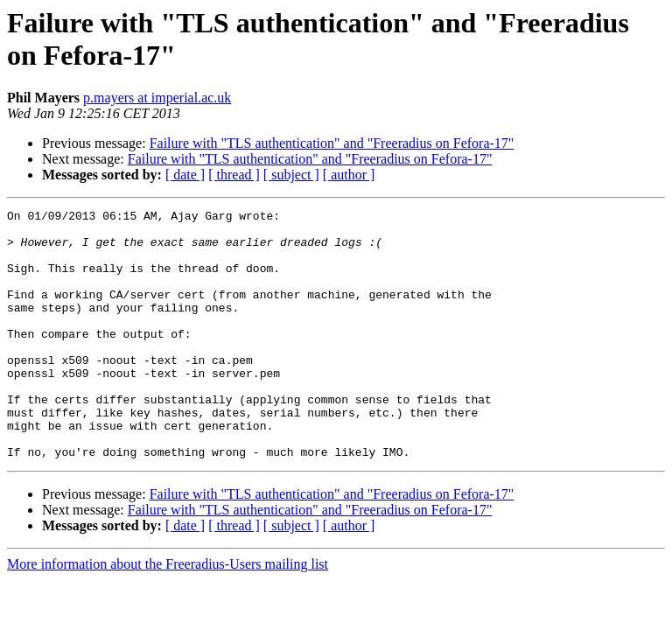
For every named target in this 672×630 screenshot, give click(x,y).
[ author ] (349, 175)
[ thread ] (234, 175)
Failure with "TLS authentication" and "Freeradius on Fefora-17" (332, 143)
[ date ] (185, 175)
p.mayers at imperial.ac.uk (157, 98)
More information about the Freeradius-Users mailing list (168, 614)
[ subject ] (291, 175)
